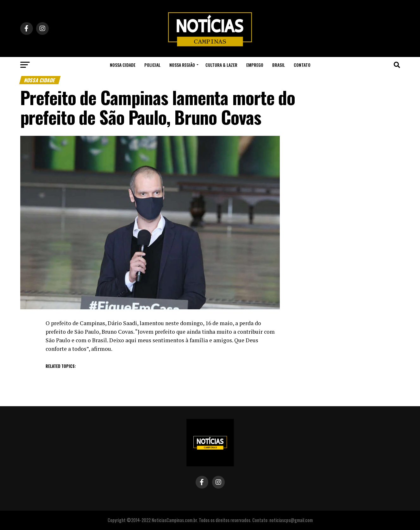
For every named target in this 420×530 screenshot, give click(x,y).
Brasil (279, 65)
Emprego (255, 65)
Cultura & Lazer (221, 65)
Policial (152, 65)
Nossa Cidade (123, 65)
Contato (302, 65)
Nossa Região (182, 65)
